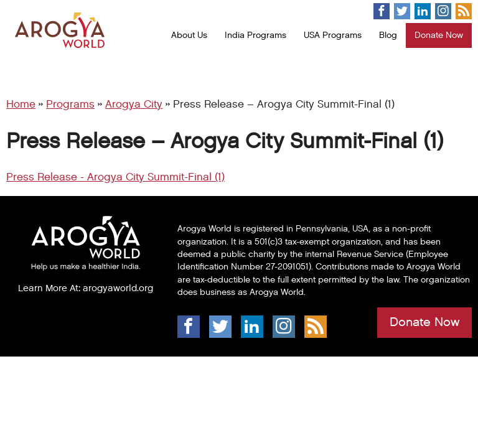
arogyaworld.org (118, 288)
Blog (388, 35)
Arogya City (134, 105)
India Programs (255, 35)
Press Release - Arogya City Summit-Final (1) (115, 177)
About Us (189, 35)
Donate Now (439, 35)
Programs (70, 105)
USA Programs (333, 35)
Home (21, 105)
